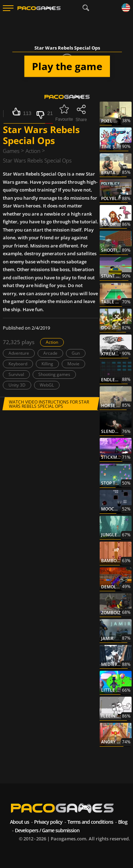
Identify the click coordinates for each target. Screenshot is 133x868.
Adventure (19, 353)
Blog (123, 822)
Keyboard (18, 364)
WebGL (47, 385)
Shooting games (54, 374)
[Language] (126, 8)
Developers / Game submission (47, 830)
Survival (16, 374)
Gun (76, 353)
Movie (73, 364)
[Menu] (8, 8)
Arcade (50, 353)
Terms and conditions (90, 822)
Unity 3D (17, 385)
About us (20, 822)
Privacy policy (48, 822)
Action (52, 342)
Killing (47, 364)
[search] (86, 8)
